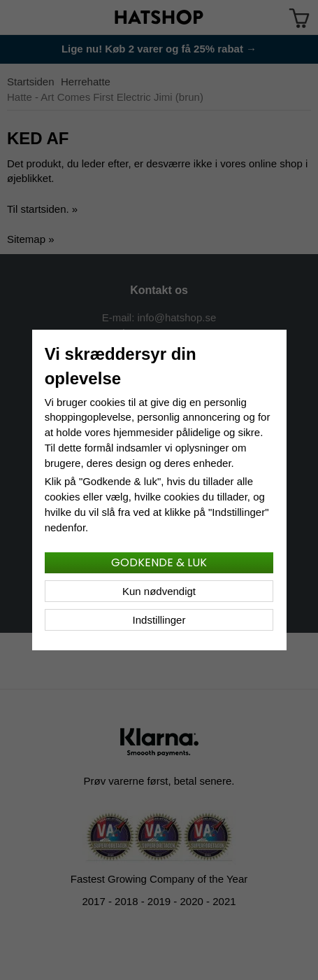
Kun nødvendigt (159, 591)
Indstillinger (159, 620)
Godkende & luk (159, 562)
